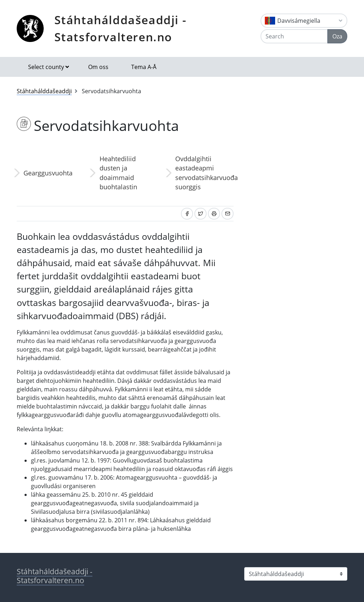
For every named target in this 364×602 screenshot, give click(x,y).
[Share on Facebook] (187, 214)
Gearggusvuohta (48, 173)
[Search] (294, 36)
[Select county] (296, 574)
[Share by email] (227, 214)
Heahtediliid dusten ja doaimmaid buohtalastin (118, 173)
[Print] (214, 214)
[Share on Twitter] (200, 214)
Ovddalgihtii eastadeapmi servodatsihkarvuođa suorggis (204, 173)
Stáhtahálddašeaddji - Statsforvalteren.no (121, 28)
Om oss (98, 67)
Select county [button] (46, 67)
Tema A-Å (144, 67)
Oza (337, 36)
